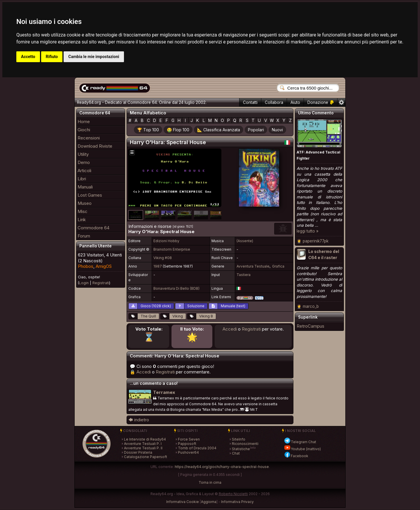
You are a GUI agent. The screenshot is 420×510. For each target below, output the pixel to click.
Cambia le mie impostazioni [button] (94, 57)
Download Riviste (95, 146)
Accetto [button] (28, 57)
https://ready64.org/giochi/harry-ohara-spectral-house (222, 467)
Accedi (230, 329)
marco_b (311, 306)
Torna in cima (210, 482)
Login (84, 283)
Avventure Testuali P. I (143, 444)
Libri (82, 179)
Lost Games (90, 195)
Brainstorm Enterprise (172, 249)
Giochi (84, 130)
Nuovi (277, 130)
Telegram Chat (300, 442)
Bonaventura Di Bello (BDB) (176, 288)
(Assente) (245, 241)
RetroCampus (310, 326)
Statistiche (241, 449)
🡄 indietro (139, 420)
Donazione (321, 102)
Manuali (85, 187)
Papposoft (187, 444)
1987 (158, 266)
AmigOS (104, 266)
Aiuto (295, 102)
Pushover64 (188, 452)
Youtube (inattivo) (302, 449)
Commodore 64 (93, 228)
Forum (84, 236)
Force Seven (189, 439)
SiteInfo (239, 439)
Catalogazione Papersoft (146, 457)
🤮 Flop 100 (178, 130)
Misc (83, 211)
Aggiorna (209, 502)
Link (82, 220)
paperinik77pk (316, 241)
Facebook (296, 456)
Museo (85, 203)
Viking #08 (163, 258)
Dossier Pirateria (138, 452)
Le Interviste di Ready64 (145, 439)
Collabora (274, 102)
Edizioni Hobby (166, 241)
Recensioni (89, 138)
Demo (84, 162)
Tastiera (244, 275)
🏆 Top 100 (148, 130)
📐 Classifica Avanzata (219, 130)
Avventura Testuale (253, 266)
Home (84, 122)
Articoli (84, 171)
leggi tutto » (308, 231)
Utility (83, 154)
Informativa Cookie (183, 502)
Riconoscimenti (245, 444)
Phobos (86, 266)
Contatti (250, 102)
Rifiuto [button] (52, 57)
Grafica (278, 266)
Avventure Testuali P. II (143, 448)
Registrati (101, 283)
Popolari (256, 130)
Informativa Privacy (237, 502)
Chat (236, 453)
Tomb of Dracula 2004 (197, 448)
